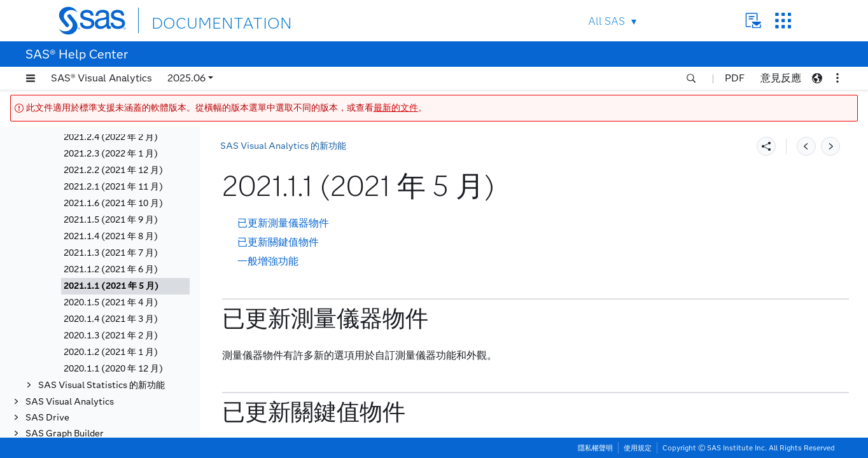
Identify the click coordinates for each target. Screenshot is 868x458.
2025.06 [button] (186, 78)
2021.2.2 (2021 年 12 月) (113, 170)
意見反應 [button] (781, 78)
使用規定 (638, 448)
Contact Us (753, 21)
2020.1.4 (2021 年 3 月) (111, 319)
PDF (735, 78)
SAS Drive (47, 418)
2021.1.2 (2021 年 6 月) (111, 269)
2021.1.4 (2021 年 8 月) (111, 236)
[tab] (125, 286)
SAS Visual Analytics (70, 402)
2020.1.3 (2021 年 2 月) (111, 336)
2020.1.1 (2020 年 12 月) (113, 369)
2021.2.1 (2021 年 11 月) (113, 187)
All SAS (606, 21)
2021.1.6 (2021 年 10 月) (113, 203)
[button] (31, 78)
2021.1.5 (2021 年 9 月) (111, 220)
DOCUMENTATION (198, 20)
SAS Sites (783, 21)
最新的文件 (396, 108)
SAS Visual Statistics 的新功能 (101, 385)
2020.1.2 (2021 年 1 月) (111, 352)
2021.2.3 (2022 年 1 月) (111, 154)
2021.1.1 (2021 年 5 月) (111, 286)
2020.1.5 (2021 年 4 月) (111, 302)
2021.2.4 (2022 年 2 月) (111, 137)
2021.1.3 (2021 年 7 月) (111, 253)
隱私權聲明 (595, 448)
